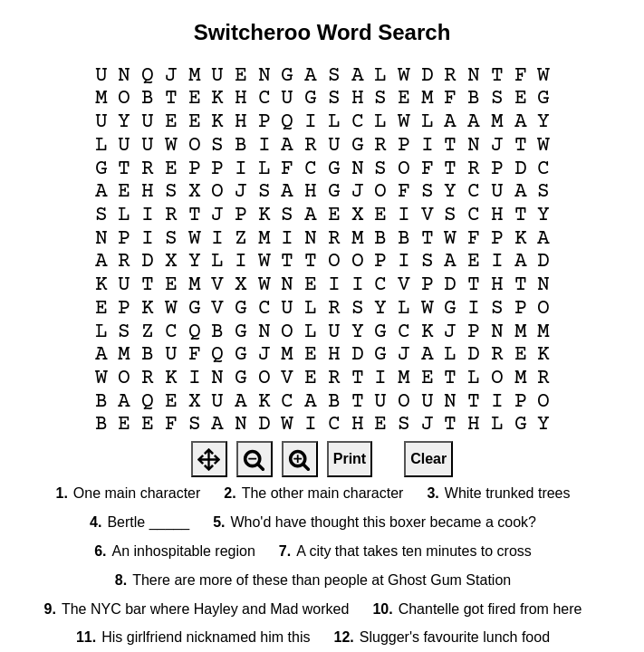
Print (350, 459)
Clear (428, 459)
